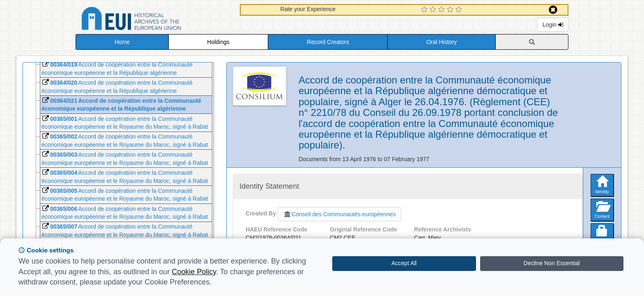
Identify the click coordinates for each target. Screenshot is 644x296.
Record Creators (328, 42)
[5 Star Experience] (460, 10)
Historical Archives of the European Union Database (154, 20)
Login (553, 25)
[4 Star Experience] (451, 10)
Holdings (218, 42)
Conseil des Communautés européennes (339, 214)
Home (122, 42)
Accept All (404, 263)
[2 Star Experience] (434, 10)
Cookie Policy (194, 272)
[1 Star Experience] (425, 10)
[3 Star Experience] (443, 10)
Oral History (442, 42)
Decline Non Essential (552, 263)
